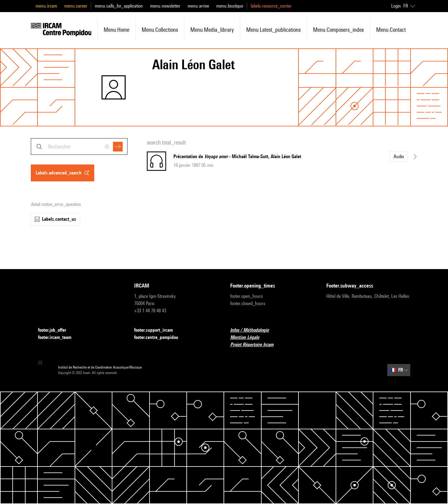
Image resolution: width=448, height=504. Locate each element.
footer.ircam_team (58, 338)
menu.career (76, 6)
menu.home (116, 30)
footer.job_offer (56, 330)
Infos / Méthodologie (253, 330)
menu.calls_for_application (119, 6)
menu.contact (391, 30)
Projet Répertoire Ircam (255, 345)
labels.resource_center (271, 6)
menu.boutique (230, 6)
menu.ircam (46, 6)
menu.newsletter (165, 6)
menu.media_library (212, 30)
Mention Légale (248, 338)
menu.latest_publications (273, 30)
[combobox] (79, 146)
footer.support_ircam (157, 330)
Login (396, 6)
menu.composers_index (338, 30)
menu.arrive (198, 6)
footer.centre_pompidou (160, 338)
